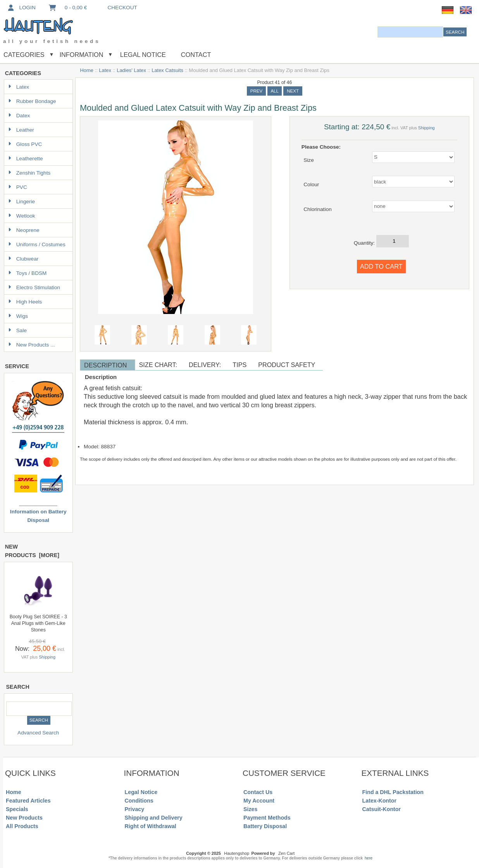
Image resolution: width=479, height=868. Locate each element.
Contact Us (258, 792)
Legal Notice (142, 55)
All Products (22, 826)
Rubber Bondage (32, 101)
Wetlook (22, 216)
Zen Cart (286, 853)
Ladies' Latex (131, 70)
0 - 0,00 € (67, 8)
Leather (21, 130)
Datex (19, 116)
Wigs (18, 316)
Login (21, 8)
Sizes (250, 809)
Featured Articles (28, 801)
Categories (24, 55)
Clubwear (23, 259)
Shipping (47, 657)
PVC (18, 187)
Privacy (135, 809)
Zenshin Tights (29, 173)
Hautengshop (237, 853)
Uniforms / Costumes (37, 244)
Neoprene (24, 230)
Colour (311, 184)
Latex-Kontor (379, 801)
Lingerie (22, 202)
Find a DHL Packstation (393, 792)
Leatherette (26, 159)
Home (87, 70)
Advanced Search (38, 733)
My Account (259, 801)
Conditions (139, 801)
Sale (17, 330)
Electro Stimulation (34, 287)
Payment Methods (267, 818)
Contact (196, 55)
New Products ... (32, 345)
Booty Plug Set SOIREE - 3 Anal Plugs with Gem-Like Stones (38, 623)
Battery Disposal (265, 826)
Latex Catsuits (167, 70)
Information (82, 55)
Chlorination (318, 209)
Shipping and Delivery (154, 818)
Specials (17, 809)
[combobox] (410, 32)
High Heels (25, 302)
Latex (105, 70)
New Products (24, 818)
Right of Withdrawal (151, 826)
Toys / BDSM (28, 273)
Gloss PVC (25, 144)
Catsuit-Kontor (382, 809)
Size (308, 160)
